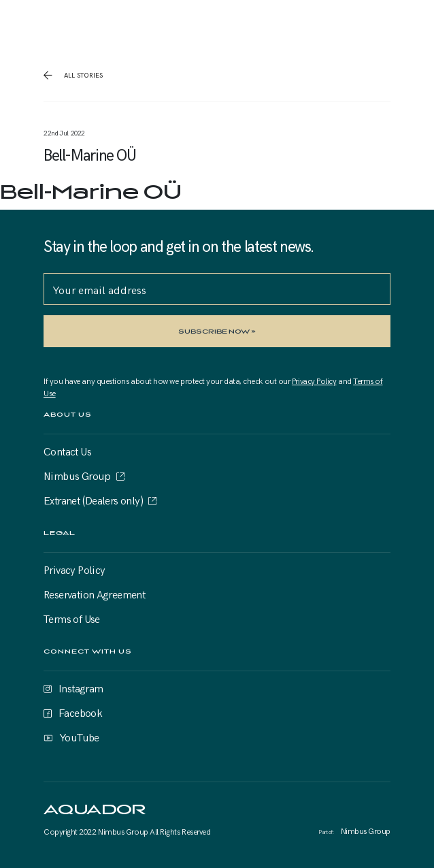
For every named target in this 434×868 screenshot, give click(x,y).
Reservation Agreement (94, 594)
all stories (82, 75)
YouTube (79, 737)
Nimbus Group (77, 475)
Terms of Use (72, 618)
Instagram (81, 688)
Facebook (80, 712)
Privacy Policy (314, 381)
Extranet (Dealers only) (93, 500)
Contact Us (67, 451)
